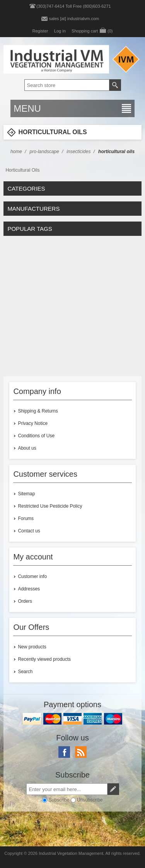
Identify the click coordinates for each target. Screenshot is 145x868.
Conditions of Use (36, 436)
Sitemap (26, 494)
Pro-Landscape (44, 152)
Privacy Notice (33, 423)
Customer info (32, 576)
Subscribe (59, 800)
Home (16, 152)
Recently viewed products (44, 659)
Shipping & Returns (38, 411)
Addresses (29, 589)
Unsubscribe (90, 800)
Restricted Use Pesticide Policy (50, 506)
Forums (26, 518)
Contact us (29, 531)
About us (27, 448)
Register (40, 31)
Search (25, 672)
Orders (25, 601)
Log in (60, 31)
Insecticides (78, 152)
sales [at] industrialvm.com (74, 19)
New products (32, 647)
